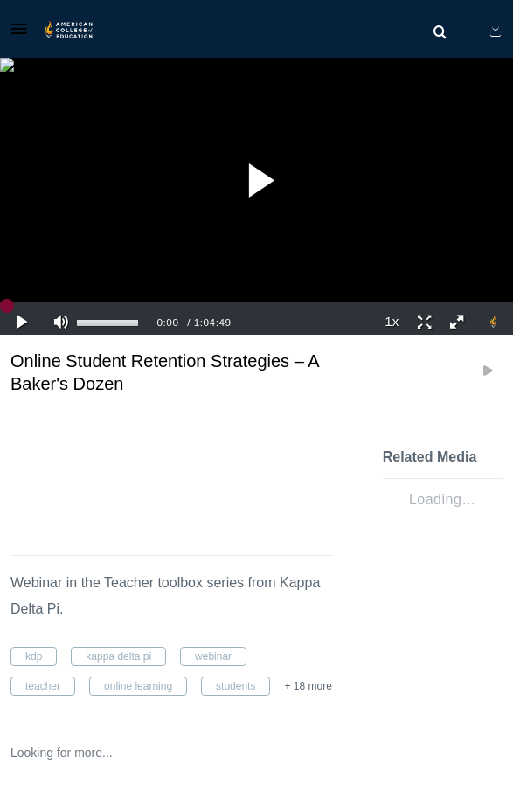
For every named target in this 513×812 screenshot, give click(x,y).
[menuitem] (440, 32)
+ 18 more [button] (308, 686)
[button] (24, 29)
